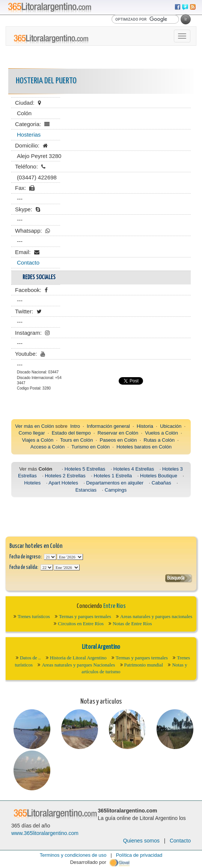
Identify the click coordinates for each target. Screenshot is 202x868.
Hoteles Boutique (159, 476)
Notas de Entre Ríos (132, 624)
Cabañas (161, 483)
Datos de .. (30, 658)
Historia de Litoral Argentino (78, 658)
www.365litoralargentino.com (45, 833)
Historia (145, 426)
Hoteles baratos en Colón (144, 447)
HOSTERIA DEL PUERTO (46, 81)
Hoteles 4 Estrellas (134, 469)
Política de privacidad (139, 855)
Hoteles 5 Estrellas (85, 469)
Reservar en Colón (118, 433)
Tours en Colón (76, 440)
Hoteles (32, 483)
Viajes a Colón (38, 440)
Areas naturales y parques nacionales (156, 616)
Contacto (28, 263)
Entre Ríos (115, 606)
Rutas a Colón (159, 440)
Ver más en (28, 426)
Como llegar (32, 433)
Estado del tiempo (71, 433)
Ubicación (171, 426)
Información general (108, 426)
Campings (116, 490)
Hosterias (29, 135)
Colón (48, 426)
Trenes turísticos (34, 616)
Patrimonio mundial (144, 665)
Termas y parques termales (85, 616)
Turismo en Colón (90, 447)
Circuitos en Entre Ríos (81, 624)
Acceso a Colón (47, 447)
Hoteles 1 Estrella (113, 476)
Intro (75, 426)
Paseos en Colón (118, 440)
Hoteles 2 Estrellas (65, 476)
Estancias (86, 490)
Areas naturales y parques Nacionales (78, 665)
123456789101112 (70, 557)
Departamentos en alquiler (115, 483)
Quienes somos (141, 841)
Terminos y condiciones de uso (73, 855)
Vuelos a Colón (161, 433)
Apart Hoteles (63, 483)
